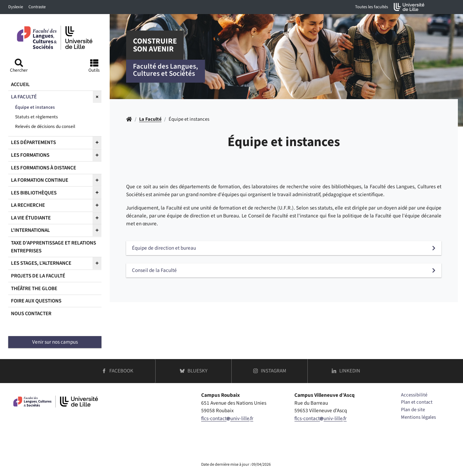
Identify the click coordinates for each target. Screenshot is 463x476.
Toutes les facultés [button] (371, 7)
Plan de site (413, 410)
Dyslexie (16, 7)
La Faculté (150, 119)
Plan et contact (417, 402)
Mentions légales (418, 417)
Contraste (37, 7)
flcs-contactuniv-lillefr (227, 418)
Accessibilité (414, 395)
